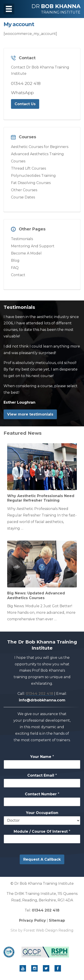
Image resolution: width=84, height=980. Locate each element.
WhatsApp (22, 93)
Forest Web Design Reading (48, 930)
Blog (15, 260)
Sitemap (57, 920)
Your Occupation (42, 813)
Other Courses (24, 190)
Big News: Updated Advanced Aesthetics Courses (36, 596)
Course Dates (23, 197)
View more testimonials (30, 414)
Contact (18, 275)
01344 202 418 (26, 83)
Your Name (42, 757)
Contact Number (42, 794)
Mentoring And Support (33, 246)
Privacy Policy (32, 920)
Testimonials (22, 239)
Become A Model (26, 253)
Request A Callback (42, 859)
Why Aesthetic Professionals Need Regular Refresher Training (41, 498)
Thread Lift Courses (28, 168)
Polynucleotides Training (33, 176)
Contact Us (25, 104)
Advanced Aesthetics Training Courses (37, 158)
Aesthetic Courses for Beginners (40, 147)
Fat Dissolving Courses (31, 183)
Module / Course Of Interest (42, 831)
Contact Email (42, 775)
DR (56, 9)
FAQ (15, 268)
